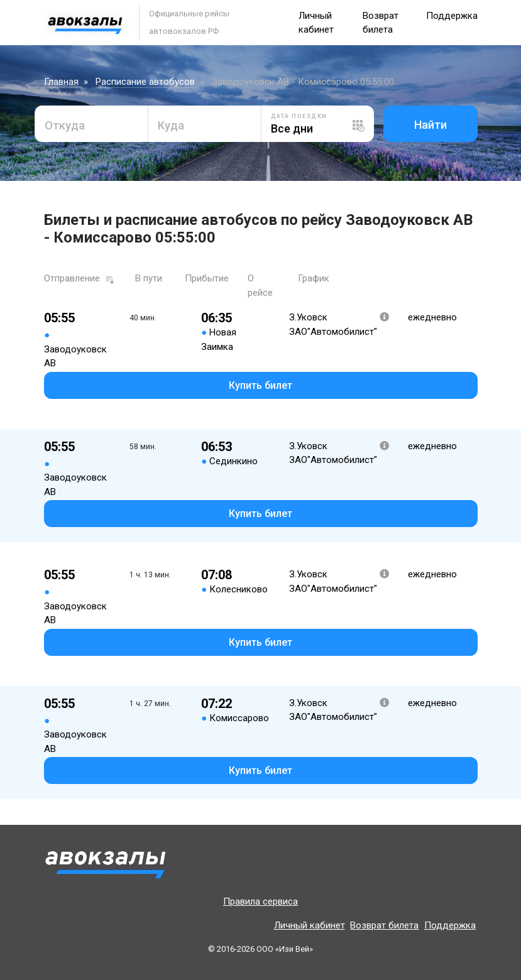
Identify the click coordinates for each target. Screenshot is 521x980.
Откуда (65, 125)
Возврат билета (384, 925)
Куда (171, 125)
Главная (61, 82)
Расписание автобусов (145, 82)
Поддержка (452, 16)
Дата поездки (299, 116)
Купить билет (260, 385)
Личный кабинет (310, 925)
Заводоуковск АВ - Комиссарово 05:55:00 (303, 82)
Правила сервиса (260, 901)
